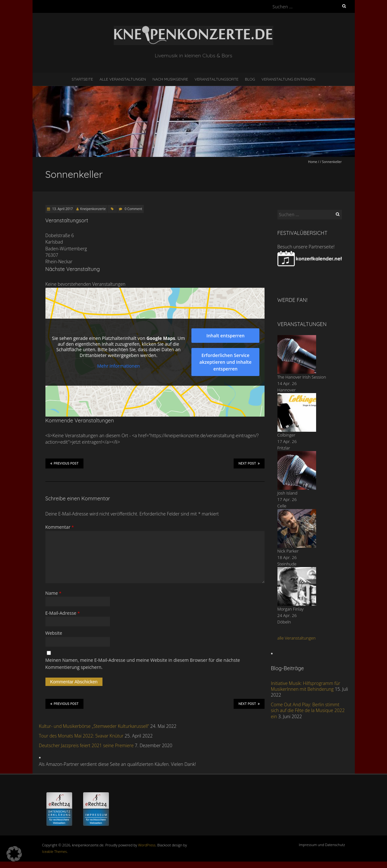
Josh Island (288, 493)
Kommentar (60, 527)
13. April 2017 (62, 209)
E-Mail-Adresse (63, 613)
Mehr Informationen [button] (118, 366)
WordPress (147, 845)
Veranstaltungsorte (217, 79)
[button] (14, 854)
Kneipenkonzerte (93, 209)
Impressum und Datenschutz (322, 845)
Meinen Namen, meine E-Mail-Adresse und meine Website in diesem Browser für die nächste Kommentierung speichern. (143, 664)
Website (54, 633)
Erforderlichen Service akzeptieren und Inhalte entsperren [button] (225, 362)
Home (313, 162)
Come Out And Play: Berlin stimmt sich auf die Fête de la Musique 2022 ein (308, 710)
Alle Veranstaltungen (123, 79)
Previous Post (64, 463)
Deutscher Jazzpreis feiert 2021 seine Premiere (86, 745)
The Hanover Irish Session (302, 377)
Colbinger (286, 435)
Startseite (82, 79)
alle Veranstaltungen (297, 638)
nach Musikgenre (170, 79)
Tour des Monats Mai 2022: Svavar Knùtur (81, 736)
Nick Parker (288, 551)
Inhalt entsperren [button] (225, 336)
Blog (250, 79)
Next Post (249, 463)
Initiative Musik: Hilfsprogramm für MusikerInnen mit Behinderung (306, 686)
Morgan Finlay (291, 609)
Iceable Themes (55, 851)
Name (53, 593)
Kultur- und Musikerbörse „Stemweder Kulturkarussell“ (94, 726)
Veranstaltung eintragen (288, 79)
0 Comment (133, 209)
